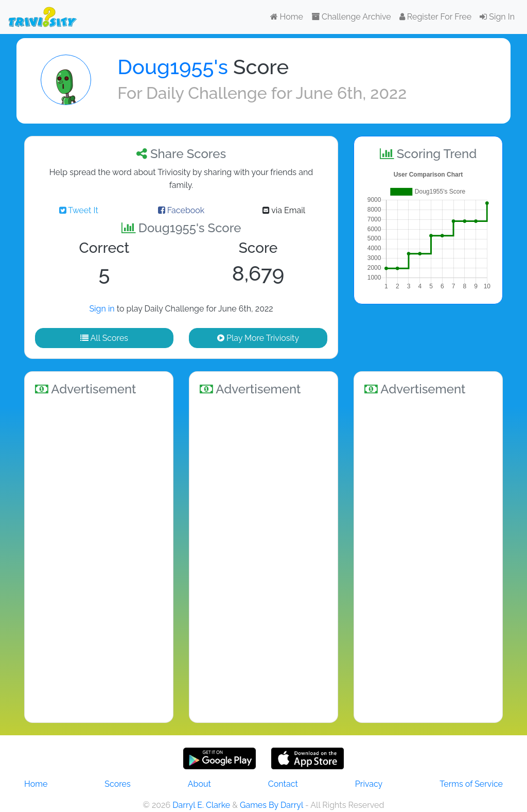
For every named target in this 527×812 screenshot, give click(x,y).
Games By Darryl (271, 805)
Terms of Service (471, 784)
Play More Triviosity (258, 338)
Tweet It (79, 210)
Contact (283, 784)
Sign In (497, 17)
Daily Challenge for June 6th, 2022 (276, 93)
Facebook (181, 210)
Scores (117, 784)
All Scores (104, 338)
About (199, 784)
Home (287, 17)
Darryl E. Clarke (201, 805)
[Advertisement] (99, 558)
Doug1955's (173, 67)
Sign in (102, 309)
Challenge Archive (351, 17)
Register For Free (435, 17)
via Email (284, 210)
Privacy (369, 784)
